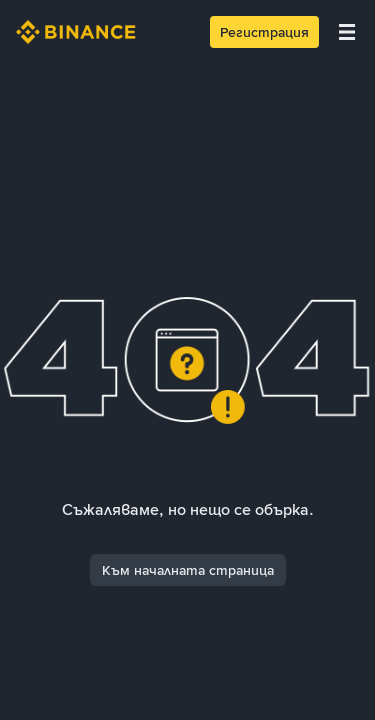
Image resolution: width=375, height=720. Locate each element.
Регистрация (264, 32)
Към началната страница (188, 570)
